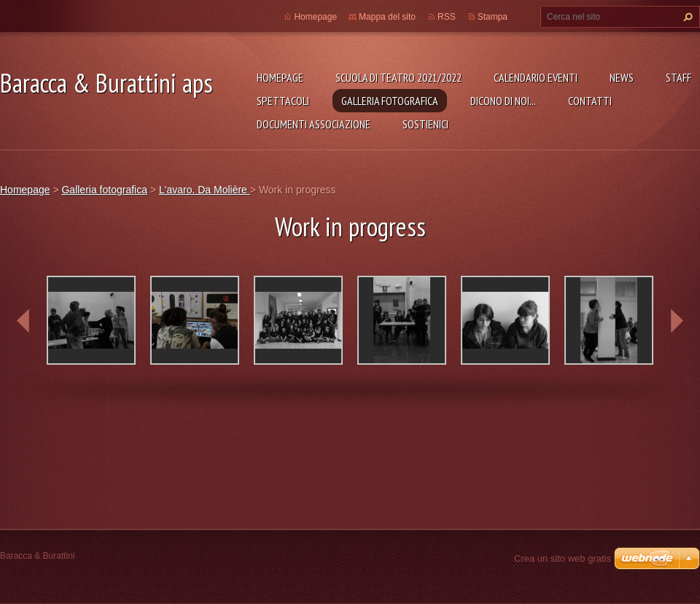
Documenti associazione (314, 124)
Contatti (590, 101)
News (622, 77)
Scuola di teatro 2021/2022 (398, 77)
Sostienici (425, 124)
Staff (678, 77)
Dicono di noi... (503, 101)
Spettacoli (283, 101)
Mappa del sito (387, 17)
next (677, 321)
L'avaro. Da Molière (205, 190)
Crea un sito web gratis (563, 558)
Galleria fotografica (390, 101)
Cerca (686, 17)
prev (23, 321)
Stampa (493, 17)
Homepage (280, 77)
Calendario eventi (536, 77)
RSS (447, 17)
